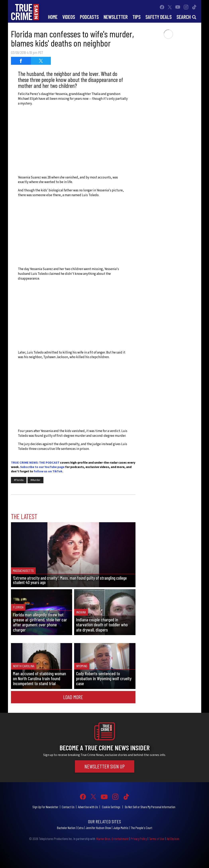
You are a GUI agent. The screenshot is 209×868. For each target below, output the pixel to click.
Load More (73, 697)
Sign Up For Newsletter (45, 807)
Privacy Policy (139, 839)
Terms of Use (157, 839)
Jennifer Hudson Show (98, 828)
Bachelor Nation (66, 828)
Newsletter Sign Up (105, 766)
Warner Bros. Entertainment (112, 839)
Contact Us (68, 807)
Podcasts (89, 17)
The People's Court (141, 828)
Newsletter (116, 17)
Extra (80, 828)
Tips (137, 17)
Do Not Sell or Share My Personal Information (150, 807)
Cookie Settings (111, 807)
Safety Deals (159, 17)
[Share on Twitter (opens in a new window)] (41, 61)
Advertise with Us (88, 807)
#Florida (19, 480)
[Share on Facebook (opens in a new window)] (21, 61)
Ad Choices (173, 839)
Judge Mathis (121, 828)
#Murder (35, 480)
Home (53, 17)
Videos (69, 17)
